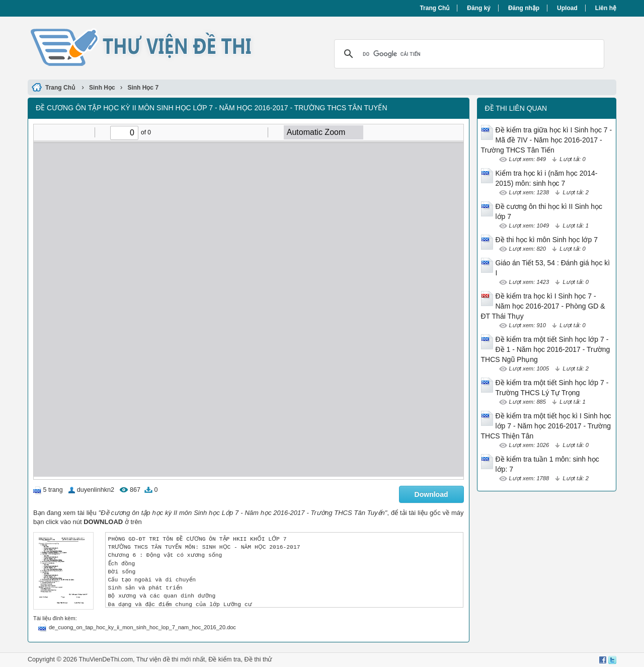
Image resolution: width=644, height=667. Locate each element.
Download (431, 494)
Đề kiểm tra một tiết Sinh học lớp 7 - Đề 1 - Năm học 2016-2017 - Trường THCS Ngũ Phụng (546, 349)
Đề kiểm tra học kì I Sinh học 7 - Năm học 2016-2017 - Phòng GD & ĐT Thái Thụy (543, 306)
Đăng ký (479, 8)
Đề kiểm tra (224, 659)
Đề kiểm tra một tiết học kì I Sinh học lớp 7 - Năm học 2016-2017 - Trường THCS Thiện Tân (546, 426)
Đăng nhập (524, 8)
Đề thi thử (258, 659)
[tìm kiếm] (468, 54)
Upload (567, 8)
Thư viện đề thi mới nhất (171, 659)
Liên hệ (606, 8)
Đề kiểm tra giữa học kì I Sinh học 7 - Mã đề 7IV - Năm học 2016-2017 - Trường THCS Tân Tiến (547, 140)
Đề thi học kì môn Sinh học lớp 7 (547, 240)
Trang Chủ (434, 8)
